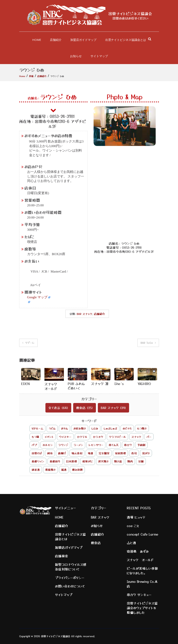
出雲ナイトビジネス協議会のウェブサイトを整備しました (142, 608)
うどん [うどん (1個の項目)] (52, 428)
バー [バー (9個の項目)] (149, 437)
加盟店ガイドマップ (83, 40)
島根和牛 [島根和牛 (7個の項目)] (55, 461)
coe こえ (133, 526)
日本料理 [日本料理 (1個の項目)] (71, 461)
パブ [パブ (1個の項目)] (34, 445)
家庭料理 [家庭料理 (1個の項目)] (120, 453)
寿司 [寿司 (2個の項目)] (134, 453)
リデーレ (30, 343)
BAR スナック (84, 314)
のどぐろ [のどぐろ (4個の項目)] (127, 428)
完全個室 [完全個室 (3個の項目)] (104, 453)
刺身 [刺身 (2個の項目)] (50, 453)
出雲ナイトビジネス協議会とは (126, 40)
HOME (37, 40)
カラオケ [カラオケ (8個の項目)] (98, 437)
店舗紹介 (56, 40)
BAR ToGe (147, 343)
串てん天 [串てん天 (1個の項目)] (114, 445)
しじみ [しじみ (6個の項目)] (95, 428)
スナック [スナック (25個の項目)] (136, 437)
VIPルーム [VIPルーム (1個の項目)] (37, 428)
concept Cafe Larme (142, 534)
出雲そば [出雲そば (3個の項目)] (37, 453)
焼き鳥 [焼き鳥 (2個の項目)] (118, 461)
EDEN (25, 383)
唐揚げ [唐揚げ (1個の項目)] (62, 453)
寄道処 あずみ (138, 551)
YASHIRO (144, 383)
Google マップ (37, 297)
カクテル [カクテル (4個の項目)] (82, 437)
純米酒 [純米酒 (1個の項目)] (36, 470)
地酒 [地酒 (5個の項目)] (90, 453)
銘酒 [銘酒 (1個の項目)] (64, 470)
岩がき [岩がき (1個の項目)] (146, 453)
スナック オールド (53, 386)
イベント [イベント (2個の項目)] (49, 437)
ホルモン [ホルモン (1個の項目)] (48, 445)
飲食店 (81, 408)
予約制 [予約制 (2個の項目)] (141, 445)
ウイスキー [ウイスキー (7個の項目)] (65, 437)
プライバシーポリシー (70, 578)
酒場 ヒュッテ (136, 517)
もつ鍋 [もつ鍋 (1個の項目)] (35, 437)
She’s (119, 383)
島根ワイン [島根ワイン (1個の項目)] (38, 461)
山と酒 (131, 543)
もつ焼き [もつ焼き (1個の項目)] (142, 428)
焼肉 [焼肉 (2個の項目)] (130, 461)
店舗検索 (62, 556)
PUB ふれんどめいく (76, 386)
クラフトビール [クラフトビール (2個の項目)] (117, 437)
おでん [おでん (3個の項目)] (64, 428)
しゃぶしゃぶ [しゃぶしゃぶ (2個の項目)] (110, 428)
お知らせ (76, 56)
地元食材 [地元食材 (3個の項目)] (77, 453)
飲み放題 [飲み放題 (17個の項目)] (77, 470)
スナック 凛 (100, 383)
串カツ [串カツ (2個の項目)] (128, 445)
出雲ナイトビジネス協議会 (130, 13)
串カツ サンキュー (139, 595)
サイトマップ (99, 56)
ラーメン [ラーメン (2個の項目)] (78, 445)
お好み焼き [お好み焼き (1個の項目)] (80, 428)
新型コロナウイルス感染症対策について (71, 567)
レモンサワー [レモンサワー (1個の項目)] (96, 445)
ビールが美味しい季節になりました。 (142, 571)
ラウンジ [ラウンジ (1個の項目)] (63, 445)
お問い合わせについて (70, 586)
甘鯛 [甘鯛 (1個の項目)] (141, 461)
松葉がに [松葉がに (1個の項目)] (88, 461)
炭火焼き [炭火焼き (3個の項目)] (103, 461)
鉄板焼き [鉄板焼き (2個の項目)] (50, 470)
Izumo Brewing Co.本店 (142, 584)
